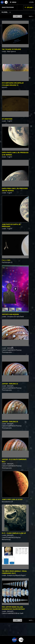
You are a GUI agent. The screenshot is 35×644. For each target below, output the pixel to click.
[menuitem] (13, 2)
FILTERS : (5, 12)
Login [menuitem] (31, 2)
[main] (17, 322)
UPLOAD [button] (30, 8)
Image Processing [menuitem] (8, 7)
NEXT (30, 16)
